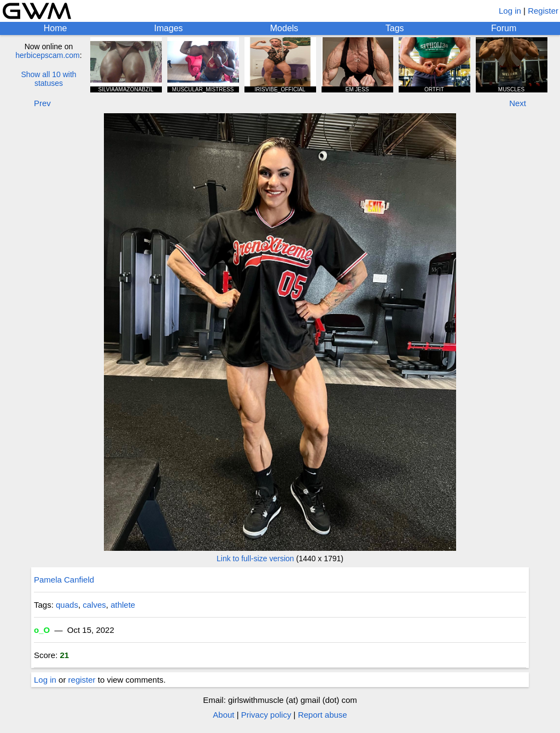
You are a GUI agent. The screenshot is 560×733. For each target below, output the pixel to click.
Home (56, 28)
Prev (42, 103)
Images (168, 28)
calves (94, 605)
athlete (123, 605)
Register (543, 11)
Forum (504, 28)
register (82, 680)
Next (518, 103)
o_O (42, 630)
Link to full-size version (255, 559)
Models (284, 28)
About (223, 715)
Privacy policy (266, 715)
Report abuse (323, 715)
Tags (395, 28)
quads (67, 605)
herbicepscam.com (48, 55)
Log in (510, 11)
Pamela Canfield (64, 580)
